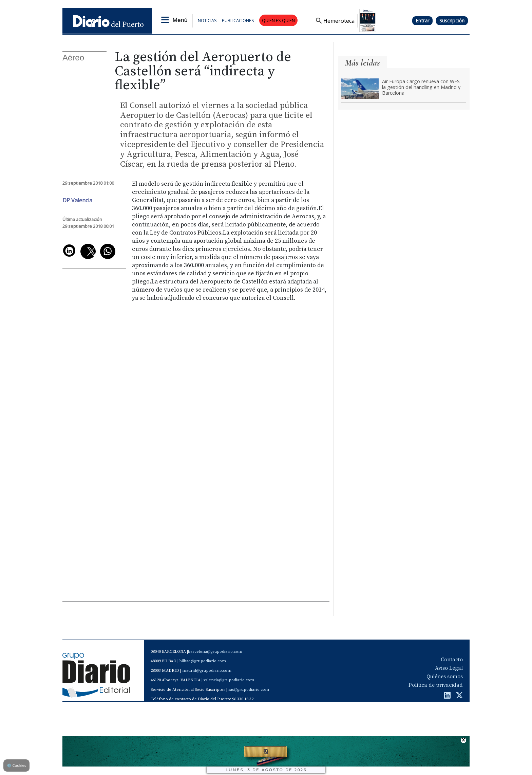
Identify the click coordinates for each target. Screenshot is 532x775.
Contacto (452, 660)
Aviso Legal (449, 668)
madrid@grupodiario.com (207, 671)
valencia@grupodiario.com (229, 680)
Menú (180, 20)
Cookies (16, 765)
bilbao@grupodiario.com (203, 661)
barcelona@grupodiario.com (215, 652)
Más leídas (362, 63)
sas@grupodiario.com (249, 690)
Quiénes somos (445, 677)
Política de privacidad (436, 685)
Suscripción (452, 21)
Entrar (422, 21)
